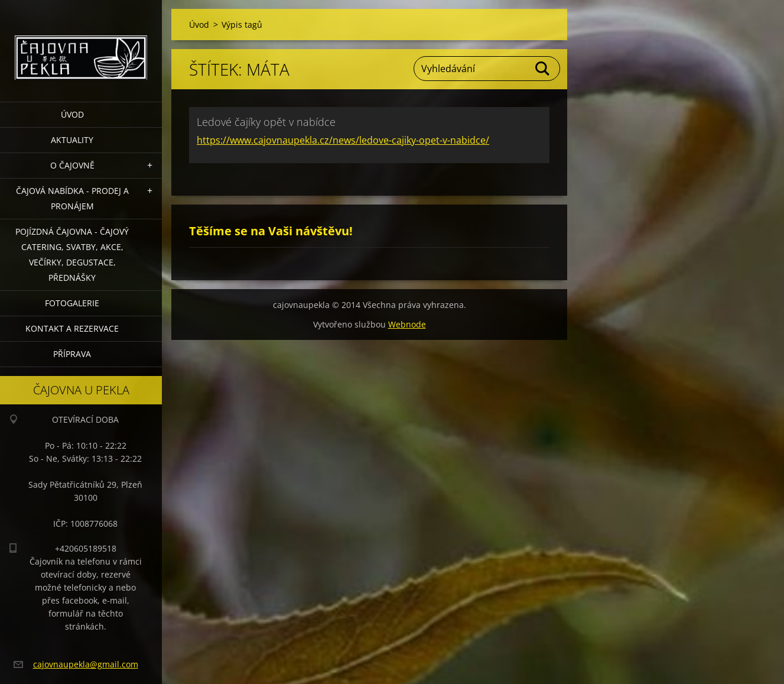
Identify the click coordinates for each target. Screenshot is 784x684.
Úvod (72, 114)
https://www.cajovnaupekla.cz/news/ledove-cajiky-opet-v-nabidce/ (343, 140)
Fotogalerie (72, 303)
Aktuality (72, 140)
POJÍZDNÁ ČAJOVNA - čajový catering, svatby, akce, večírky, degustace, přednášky (72, 255)
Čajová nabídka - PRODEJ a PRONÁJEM (72, 198)
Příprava (72, 354)
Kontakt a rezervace (72, 328)
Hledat (543, 69)
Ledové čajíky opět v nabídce (266, 122)
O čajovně (72, 165)
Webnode (407, 324)
